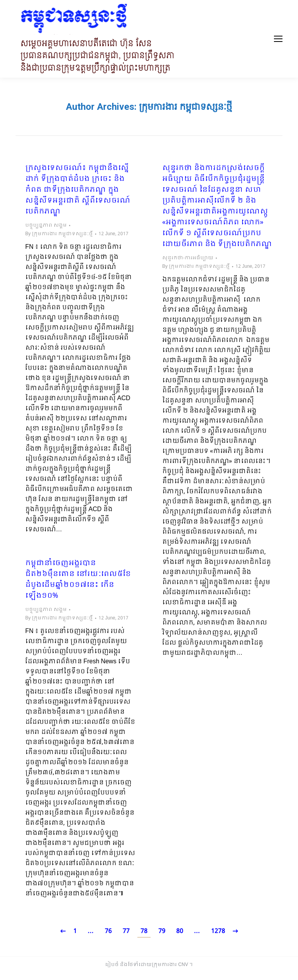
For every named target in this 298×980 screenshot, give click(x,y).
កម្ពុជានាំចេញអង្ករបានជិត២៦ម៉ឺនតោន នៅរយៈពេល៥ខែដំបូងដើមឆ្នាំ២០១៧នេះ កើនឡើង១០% (78, 580)
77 (126, 931)
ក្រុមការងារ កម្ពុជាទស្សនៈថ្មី (185, 107)
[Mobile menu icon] (278, 39)
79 (162, 931)
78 (144, 931)
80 (180, 931)
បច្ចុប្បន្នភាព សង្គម (46, 225)
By (59, 234)
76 (108, 931)
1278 (218, 931)
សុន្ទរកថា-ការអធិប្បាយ (188, 258)
